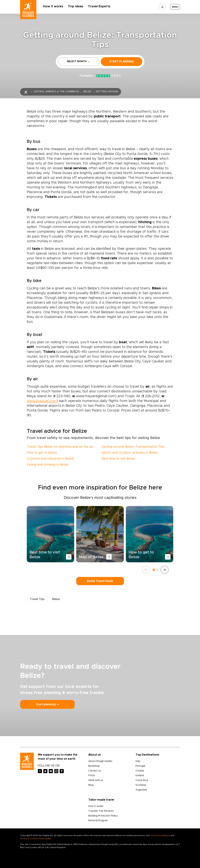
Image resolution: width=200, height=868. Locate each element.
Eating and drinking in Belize (48, 465)
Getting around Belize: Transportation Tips (133, 447)
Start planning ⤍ (47, 704)
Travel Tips (37, 599)
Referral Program (98, 821)
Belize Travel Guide (100, 581)
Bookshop (94, 766)
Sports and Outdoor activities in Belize (130, 453)
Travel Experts (99, 6)
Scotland (141, 785)
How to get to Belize (42, 453)
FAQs (92, 776)
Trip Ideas (76, 6)
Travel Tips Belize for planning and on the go (60, 447)
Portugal (140, 766)
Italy (138, 761)
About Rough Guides (100, 761)
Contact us (95, 771)
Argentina (141, 790)
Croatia (140, 771)
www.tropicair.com (42, 401)
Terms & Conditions (160, 835)
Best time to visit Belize (118, 459)
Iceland (140, 776)
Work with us (96, 780)
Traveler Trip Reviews (101, 811)
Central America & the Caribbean (56, 92)
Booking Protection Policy (103, 816)
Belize (87, 92)
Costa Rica (142, 780)
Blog (91, 785)
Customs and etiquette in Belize (50, 459)
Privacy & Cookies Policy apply (35, 838)
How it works (53, 6)
